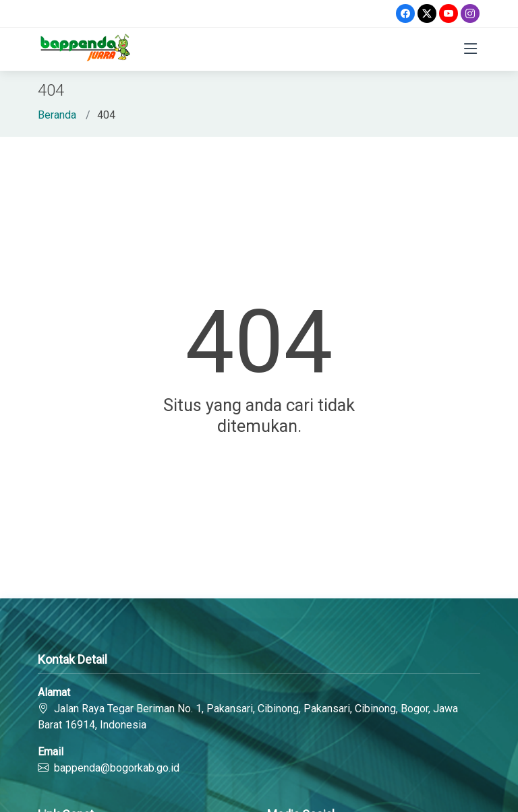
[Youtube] (449, 13)
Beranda (57, 115)
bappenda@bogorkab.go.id (117, 768)
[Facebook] (405, 13)
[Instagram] (470, 13)
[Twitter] (427, 13)
